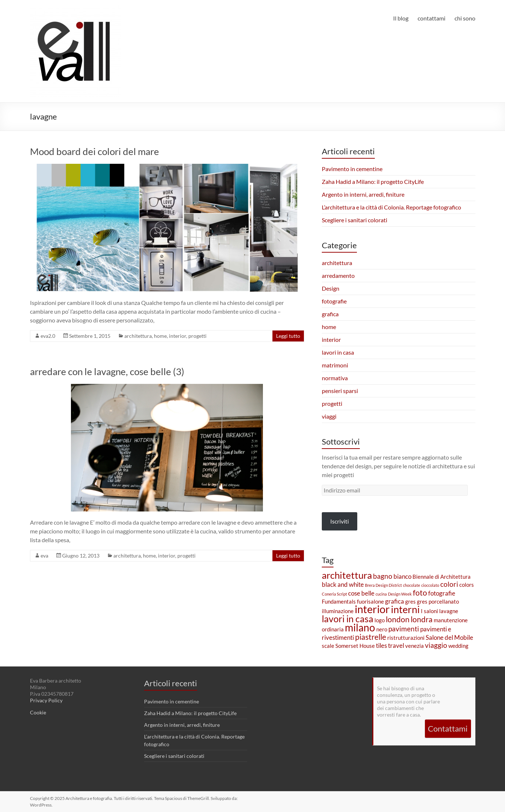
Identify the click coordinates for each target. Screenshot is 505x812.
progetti (197, 336)
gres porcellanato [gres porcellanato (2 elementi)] (438, 602)
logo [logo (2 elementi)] (380, 620)
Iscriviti (340, 521)
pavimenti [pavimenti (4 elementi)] (404, 629)
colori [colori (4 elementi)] (449, 584)
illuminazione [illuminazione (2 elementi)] (338, 611)
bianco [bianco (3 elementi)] (402, 576)
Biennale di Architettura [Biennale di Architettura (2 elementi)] (442, 577)
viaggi (329, 416)
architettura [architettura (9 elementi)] (347, 575)
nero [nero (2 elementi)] (382, 629)
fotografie (334, 301)
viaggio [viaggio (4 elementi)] (436, 645)
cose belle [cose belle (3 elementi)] (361, 593)
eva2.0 (48, 336)
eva (44, 556)
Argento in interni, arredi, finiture (363, 194)
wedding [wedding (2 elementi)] (458, 646)
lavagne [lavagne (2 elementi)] (449, 611)
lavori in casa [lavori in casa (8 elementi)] (348, 619)
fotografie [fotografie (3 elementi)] (442, 593)
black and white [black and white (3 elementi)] (343, 584)
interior (178, 336)
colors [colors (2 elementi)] (467, 585)
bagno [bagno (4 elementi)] (383, 576)
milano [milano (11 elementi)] (360, 628)
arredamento (338, 275)
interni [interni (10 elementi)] (405, 609)
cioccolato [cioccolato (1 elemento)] (430, 585)
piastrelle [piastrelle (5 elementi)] (371, 637)
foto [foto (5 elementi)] (420, 593)
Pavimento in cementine (352, 169)
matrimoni (335, 365)
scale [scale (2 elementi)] (328, 646)
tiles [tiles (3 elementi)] (381, 645)
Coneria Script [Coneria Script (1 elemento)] (334, 594)
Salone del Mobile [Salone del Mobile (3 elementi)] (449, 637)
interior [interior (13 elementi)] (372, 609)
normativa (335, 378)
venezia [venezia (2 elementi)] (414, 646)
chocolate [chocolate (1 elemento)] (412, 585)
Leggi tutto (288, 336)
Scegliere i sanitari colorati (355, 220)
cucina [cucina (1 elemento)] (381, 594)
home (160, 336)
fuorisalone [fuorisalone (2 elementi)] (370, 602)
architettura (138, 336)
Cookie (38, 712)
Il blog (401, 18)
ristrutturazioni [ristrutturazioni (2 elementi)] (406, 638)
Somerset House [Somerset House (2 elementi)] (355, 646)
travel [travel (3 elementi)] (396, 645)
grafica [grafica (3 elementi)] (395, 601)
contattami (431, 18)
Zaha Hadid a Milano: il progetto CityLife (373, 182)
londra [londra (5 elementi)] (422, 619)
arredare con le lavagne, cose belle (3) (107, 371)
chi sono (465, 18)
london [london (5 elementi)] (398, 619)
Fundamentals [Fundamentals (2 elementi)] (339, 602)
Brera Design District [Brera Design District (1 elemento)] (383, 585)
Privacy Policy (46, 700)
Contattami (448, 728)
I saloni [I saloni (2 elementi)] (429, 611)
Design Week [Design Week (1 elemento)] (400, 594)
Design (331, 288)
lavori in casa (338, 352)
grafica (330, 314)
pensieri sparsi (340, 391)
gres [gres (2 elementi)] (410, 602)
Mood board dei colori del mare (95, 151)
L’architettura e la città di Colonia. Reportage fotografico (391, 207)
